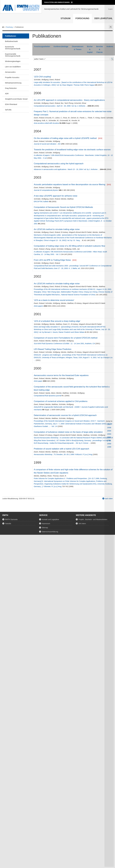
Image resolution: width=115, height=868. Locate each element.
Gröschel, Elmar (80, 103)
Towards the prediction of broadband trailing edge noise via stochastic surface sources (72, 150)
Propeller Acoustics (12, 77)
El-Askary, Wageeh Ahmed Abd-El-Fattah (76, 232)
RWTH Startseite (11, 519)
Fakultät (8, 524)
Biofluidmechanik (11, 41)
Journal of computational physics (46, 190)
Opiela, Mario (50, 393)
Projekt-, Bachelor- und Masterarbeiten (93, 519)
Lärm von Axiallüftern (13, 67)
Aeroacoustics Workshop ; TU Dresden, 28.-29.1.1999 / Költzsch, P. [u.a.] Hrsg (63, 454)
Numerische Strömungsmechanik (13, 48)
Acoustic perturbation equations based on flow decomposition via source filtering (69, 184)
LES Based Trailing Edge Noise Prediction (53, 349)
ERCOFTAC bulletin (41, 202)
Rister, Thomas (53, 476)
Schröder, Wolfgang (41, 80)
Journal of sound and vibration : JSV (47, 144)
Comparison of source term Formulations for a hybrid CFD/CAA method (66, 338)
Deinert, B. (75, 118)
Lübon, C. (59, 118)
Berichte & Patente (100, 49)
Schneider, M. (54, 120)
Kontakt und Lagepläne (50, 519)
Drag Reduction (11, 88)
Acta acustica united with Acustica (46, 123)
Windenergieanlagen (13, 61)
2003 (109, 434)
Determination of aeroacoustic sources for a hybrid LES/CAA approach (65, 415)
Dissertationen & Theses (78, 48)
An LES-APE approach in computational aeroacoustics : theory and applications (69, 100)
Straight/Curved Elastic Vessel (16, 99)
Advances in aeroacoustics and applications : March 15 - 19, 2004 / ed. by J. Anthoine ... (67, 169)
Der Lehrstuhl (103, 18)
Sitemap (45, 528)
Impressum (46, 524)
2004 (109, 431)
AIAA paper (38, 381)
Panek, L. (83, 118)
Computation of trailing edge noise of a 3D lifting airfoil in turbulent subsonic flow (69, 246)
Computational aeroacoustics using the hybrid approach (59, 164)
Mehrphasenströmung (13, 83)
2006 (109, 427)
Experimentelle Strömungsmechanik (13, 55)
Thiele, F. (91, 118)
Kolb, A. (45, 120)
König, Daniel (100, 118)
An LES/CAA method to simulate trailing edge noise (57, 229)
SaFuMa (8, 110)
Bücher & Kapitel (90, 49)
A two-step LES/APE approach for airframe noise (56, 196)
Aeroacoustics (10, 72)
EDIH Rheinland (11, 104)
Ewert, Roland (55, 80)
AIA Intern (82, 524)
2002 (109, 437)
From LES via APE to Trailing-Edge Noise (52, 260)
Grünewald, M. (65, 120)
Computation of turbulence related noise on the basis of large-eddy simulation (68, 432)
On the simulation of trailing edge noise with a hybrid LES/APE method (65, 138)
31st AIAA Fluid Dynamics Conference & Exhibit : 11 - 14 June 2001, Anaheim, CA (64, 344)
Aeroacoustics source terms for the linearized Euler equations (61, 375)
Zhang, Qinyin (50, 249)
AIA (3, 27)
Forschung (82, 18)
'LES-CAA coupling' (42, 77)
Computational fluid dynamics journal (47, 396)
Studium (66, 18)
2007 (109, 424)
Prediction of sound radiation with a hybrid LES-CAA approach (61, 449)
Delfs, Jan (76, 249)
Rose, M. (66, 118)
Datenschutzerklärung (50, 532)
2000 (109, 444)
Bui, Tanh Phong (67, 103)
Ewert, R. (67, 324)
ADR (7, 94)
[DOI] (100, 138)
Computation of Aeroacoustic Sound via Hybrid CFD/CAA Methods (63, 207)
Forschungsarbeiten (42, 46)
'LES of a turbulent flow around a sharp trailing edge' (57, 321)
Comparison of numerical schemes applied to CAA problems (61, 401)
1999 (109, 447)
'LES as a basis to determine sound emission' (54, 300)
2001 (109, 440)
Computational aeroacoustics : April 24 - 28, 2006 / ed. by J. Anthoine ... (60, 106)
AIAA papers (38, 306)
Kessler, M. (76, 120)
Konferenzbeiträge (61, 46)
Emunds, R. (50, 118)
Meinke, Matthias (67, 199)
